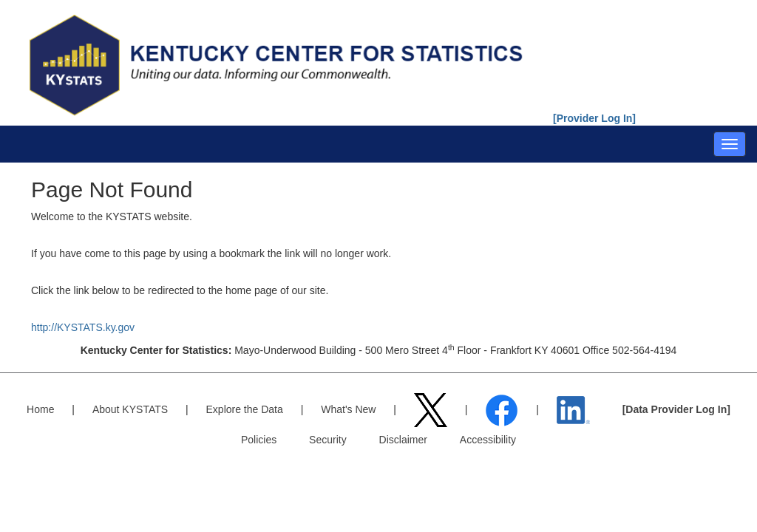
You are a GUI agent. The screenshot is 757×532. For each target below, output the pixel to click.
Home (40, 409)
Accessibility (488, 440)
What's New (348, 409)
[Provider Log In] (594, 118)
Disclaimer (403, 440)
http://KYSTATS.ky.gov (83, 327)
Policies (259, 440)
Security (328, 440)
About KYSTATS (130, 409)
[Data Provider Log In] (676, 409)
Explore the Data (245, 409)
